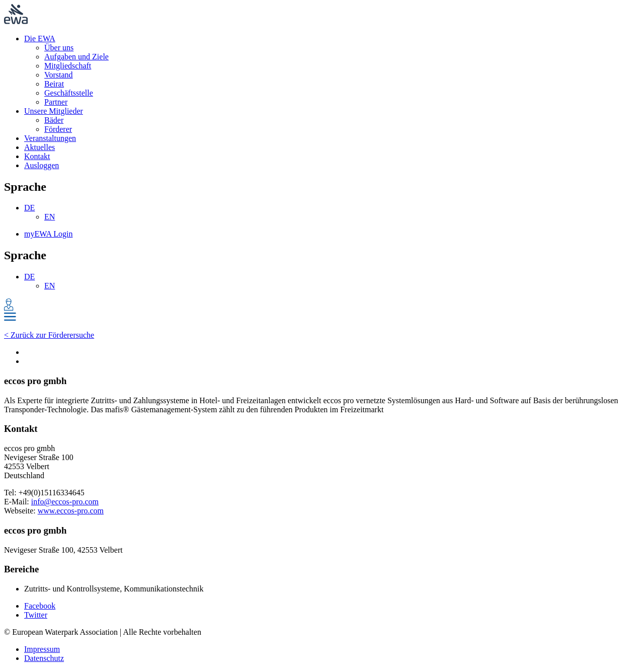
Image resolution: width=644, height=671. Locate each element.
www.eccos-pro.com (71, 511)
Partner (56, 102)
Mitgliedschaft (68, 66)
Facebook (40, 606)
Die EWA (40, 39)
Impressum (42, 649)
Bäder (54, 120)
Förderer (58, 129)
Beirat (54, 84)
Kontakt (37, 156)
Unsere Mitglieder (54, 111)
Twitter (36, 615)
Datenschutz (44, 658)
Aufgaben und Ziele (76, 57)
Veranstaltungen (50, 138)
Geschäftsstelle (69, 93)
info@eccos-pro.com (65, 502)
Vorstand (59, 75)
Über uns (59, 48)
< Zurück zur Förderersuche (49, 335)
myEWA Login (48, 234)
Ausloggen (42, 165)
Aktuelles (39, 147)
